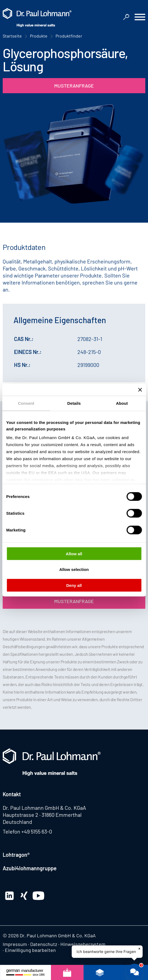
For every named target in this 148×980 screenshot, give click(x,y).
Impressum (15, 944)
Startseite (12, 36)
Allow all (74, 553)
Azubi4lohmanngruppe (30, 868)
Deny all (74, 585)
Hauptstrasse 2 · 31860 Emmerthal (42, 815)
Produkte (39, 36)
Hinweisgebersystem (83, 944)
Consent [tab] (26, 403)
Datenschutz (44, 944)
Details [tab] (74, 403)
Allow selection (74, 569)
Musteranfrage (74, 86)
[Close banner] (140, 390)
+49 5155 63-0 (37, 831)
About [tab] (122, 403)
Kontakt (12, 794)
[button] (140, 18)
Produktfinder (69, 36)
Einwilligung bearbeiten (30, 950)
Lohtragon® (16, 855)
